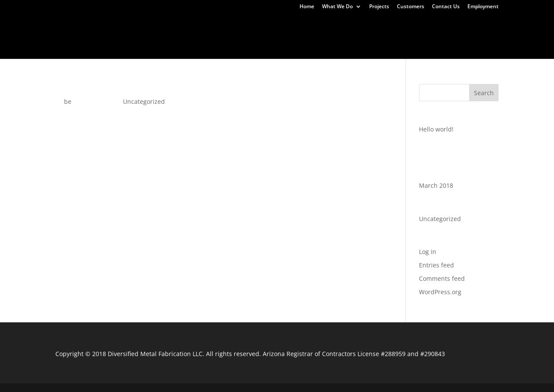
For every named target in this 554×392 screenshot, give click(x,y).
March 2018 (436, 185)
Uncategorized (303, 54)
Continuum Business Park (248, 28)
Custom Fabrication (111, 19)
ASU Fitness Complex (111, 28)
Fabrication (274, 19)
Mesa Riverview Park (198, 37)
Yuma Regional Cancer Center (254, 45)
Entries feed (436, 265)
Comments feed (442, 278)
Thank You (47, 28)
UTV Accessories (433, 19)
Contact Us (446, 7)
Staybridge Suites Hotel (282, 37)
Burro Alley (175, 28)
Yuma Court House (163, 45)
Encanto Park (492, 28)
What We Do (337, 7)
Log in (428, 252)
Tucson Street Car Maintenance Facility (467, 37)
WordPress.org (440, 292)
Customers (411, 7)
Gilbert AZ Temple (42, 37)
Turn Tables (225, 19)
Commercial (175, 19)
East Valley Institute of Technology (402, 28)
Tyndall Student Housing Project (68, 45)
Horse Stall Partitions (118, 37)
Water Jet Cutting (499, 19)
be (68, 101)
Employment (483, 7)
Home (307, 7)
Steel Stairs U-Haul (361, 37)
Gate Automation (332, 19)
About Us (513, 45)
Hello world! (79, 88)
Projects (379, 7)
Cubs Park (318, 28)
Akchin (383, 19)
